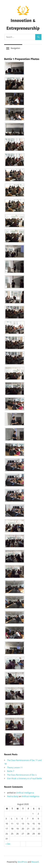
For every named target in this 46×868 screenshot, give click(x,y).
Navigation (15, 48)
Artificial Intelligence (25, 793)
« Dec (8, 844)
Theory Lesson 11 (15, 767)
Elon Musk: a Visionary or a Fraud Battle (24, 778)
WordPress (22, 862)
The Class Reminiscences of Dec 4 (22, 775)
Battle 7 (11, 771)
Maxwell (35, 862)
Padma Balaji (13, 796)
